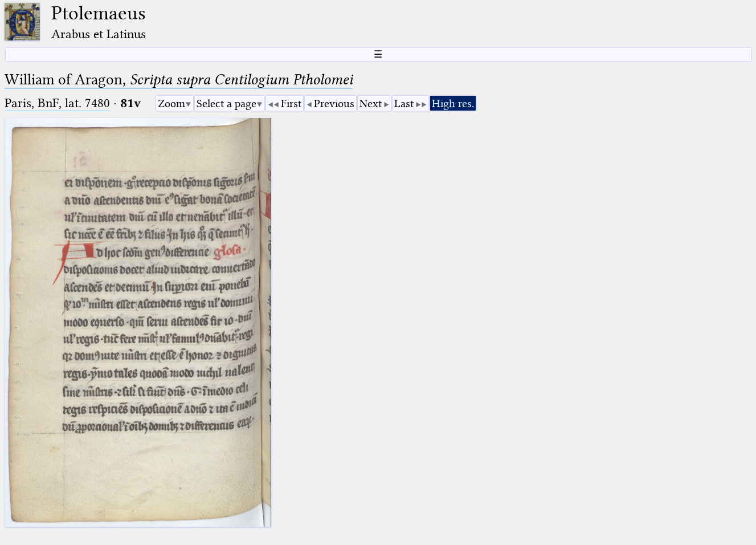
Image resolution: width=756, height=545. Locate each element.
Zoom (171, 103)
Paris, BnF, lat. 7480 (57, 103)
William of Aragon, (179, 80)
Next (371, 103)
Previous (334, 103)
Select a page (226, 103)
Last (404, 103)
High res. (453, 103)
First (291, 103)
